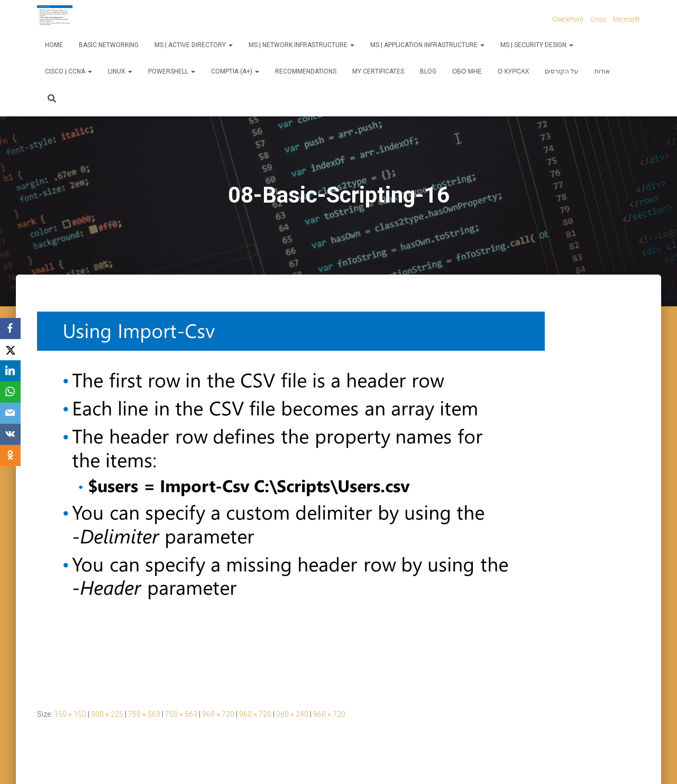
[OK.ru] (11, 455)
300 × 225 (107, 714)
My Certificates (378, 71)
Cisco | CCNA (68, 71)
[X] (11, 350)
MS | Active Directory (194, 45)
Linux (120, 71)
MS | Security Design (537, 45)
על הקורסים (562, 71)
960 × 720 (218, 714)
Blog (428, 71)
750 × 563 (144, 714)
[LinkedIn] (11, 371)
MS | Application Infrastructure (427, 45)
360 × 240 (292, 714)
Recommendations (306, 71)
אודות (602, 71)
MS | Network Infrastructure (301, 45)
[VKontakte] (11, 434)
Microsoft (626, 20)
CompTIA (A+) (235, 71)
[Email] (11, 413)
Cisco (598, 20)
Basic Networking (109, 45)
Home (54, 45)
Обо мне (467, 71)
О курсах (513, 71)
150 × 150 (70, 714)
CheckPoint (568, 20)
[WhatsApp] (11, 392)
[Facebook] (11, 329)
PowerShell (172, 71)
